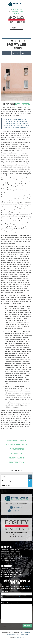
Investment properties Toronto (16, 445)
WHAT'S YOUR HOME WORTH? (13, 634)
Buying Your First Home (11, 554)
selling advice (16, 453)
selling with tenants (16, 458)
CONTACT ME (25, 634)
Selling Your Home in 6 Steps (12, 571)
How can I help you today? (10, 603)
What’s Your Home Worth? (12, 575)
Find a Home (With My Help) (11, 556)
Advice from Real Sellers (11, 569)
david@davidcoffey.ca (18, 11)
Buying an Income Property (12, 558)
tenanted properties (16, 462)
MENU (16, 28)
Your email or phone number (11, 597)
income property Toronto (16, 440)
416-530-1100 (18, 9)
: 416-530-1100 (16, 507)
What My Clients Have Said (12, 573)
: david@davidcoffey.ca (16, 511)
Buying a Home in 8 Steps (11, 552)
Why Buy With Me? (8, 560)
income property (23, 104)
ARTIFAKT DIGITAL (19, 637)
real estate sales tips (16, 449)
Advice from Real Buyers (11, 550)
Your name (5, 591)
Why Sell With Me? (8, 577)
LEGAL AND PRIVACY (25, 633)
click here (28, 586)
